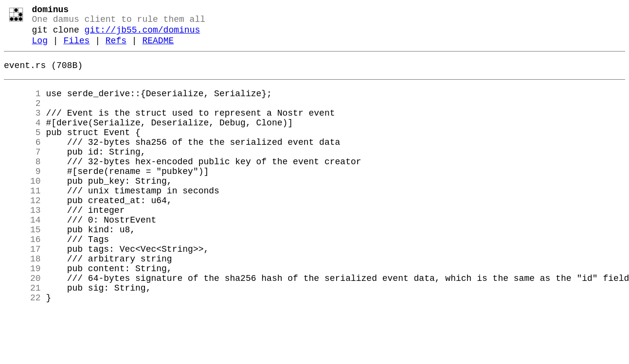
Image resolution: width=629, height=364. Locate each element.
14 (22, 256)
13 (22, 244)
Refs (116, 48)
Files (76, 48)
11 (22, 221)
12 (22, 233)
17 (22, 291)
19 (22, 314)
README (158, 48)
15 (22, 268)
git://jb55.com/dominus (143, 35)
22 (22, 349)
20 (22, 326)
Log (40, 48)
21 (22, 338)
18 (22, 303)
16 (22, 279)
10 (22, 209)
